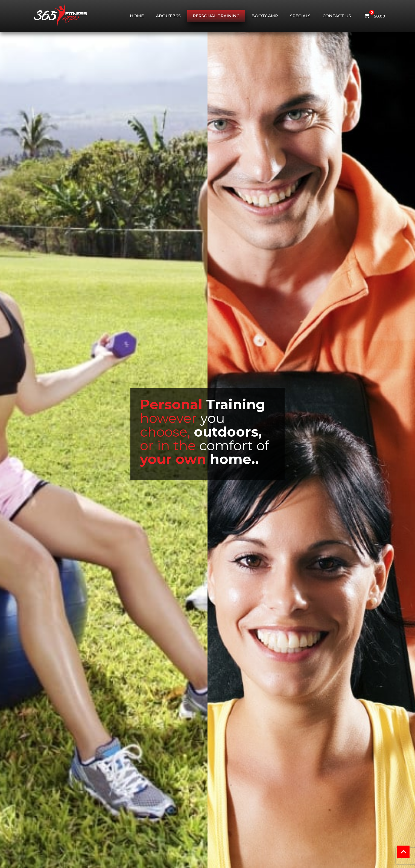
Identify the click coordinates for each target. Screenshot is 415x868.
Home (137, 16)
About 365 (168, 16)
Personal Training (216, 16)
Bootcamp (265, 16)
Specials (300, 16)
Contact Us (337, 16)
